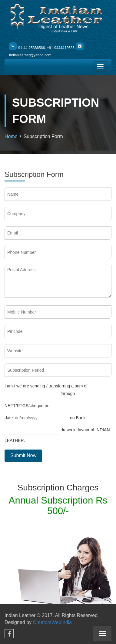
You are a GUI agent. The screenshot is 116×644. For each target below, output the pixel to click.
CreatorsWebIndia (52, 622)
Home (11, 136)
